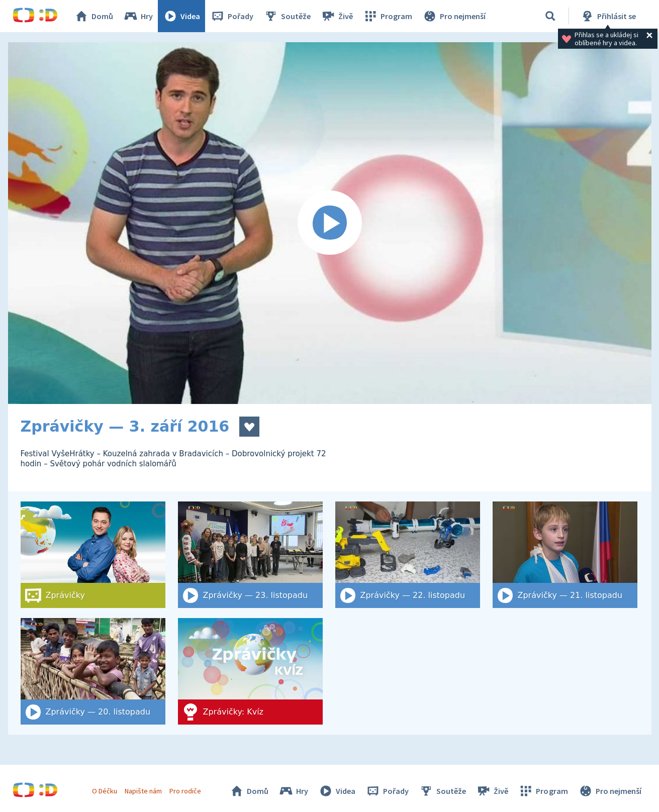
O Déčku (105, 791)
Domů (93, 16)
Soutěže (287, 16)
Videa (181, 16)
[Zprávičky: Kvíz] (250, 671)
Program (388, 16)
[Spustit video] (330, 223)
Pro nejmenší (454, 16)
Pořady (232, 16)
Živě (337, 16)
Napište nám (143, 791)
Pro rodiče (185, 791)
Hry (138, 16)
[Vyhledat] (550, 16)
